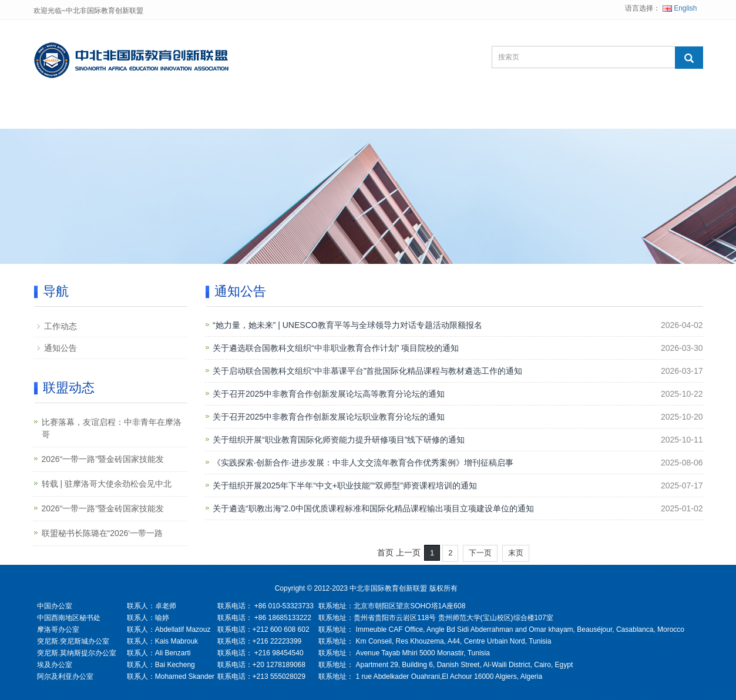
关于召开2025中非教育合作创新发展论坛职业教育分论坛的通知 (329, 417)
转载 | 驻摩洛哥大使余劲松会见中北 (107, 484)
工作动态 (61, 326)
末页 (516, 553)
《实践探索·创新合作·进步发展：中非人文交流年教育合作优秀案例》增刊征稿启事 (363, 463)
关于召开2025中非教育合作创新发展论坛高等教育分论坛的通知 (329, 394)
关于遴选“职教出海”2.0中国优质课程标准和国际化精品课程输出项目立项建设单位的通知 (373, 508)
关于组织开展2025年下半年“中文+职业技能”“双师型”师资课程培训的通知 (345, 485)
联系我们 (434, 114)
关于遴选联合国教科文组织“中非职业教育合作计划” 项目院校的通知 (336, 348)
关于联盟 (143, 114)
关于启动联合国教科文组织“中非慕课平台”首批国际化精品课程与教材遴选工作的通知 (367, 371)
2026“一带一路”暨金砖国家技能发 (103, 459)
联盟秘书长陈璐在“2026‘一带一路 (102, 533)
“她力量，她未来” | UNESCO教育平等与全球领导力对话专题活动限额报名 (347, 325)
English (680, 8)
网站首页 (70, 114)
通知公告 (61, 348)
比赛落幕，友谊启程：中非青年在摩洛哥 (112, 428)
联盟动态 (288, 114)
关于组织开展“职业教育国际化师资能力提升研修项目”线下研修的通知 (339, 440)
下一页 (480, 553)
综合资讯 (361, 114)
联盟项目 (216, 114)
